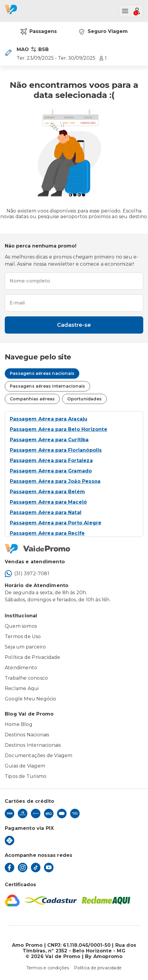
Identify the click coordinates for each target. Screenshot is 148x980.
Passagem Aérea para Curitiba (49, 440)
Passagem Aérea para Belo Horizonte (59, 429)
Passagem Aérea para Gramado (51, 471)
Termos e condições (48, 968)
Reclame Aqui (22, 688)
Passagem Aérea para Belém (47, 492)
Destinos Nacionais (27, 735)
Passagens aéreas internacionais (47, 386)
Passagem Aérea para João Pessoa (55, 481)
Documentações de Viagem (39, 755)
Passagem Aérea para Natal (46, 512)
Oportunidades (84, 399)
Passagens (39, 31)
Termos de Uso (23, 636)
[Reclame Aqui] (106, 900)
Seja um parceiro (25, 647)
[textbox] (74, 281)
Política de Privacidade (33, 657)
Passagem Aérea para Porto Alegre (56, 523)
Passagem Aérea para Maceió (48, 502)
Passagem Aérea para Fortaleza (51, 460)
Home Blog (19, 724)
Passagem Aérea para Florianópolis (56, 450)
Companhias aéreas (32, 399)
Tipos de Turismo (26, 776)
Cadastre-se (74, 325)
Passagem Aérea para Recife (47, 533)
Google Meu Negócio (31, 699)
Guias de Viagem (25, 766)
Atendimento (21, 668)
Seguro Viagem (103, 31)
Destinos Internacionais (33, 745)
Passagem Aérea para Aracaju (49, 419)
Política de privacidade (98, 968)
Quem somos (21, 626)
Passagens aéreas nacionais (42, 373)
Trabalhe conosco (26, 678)
